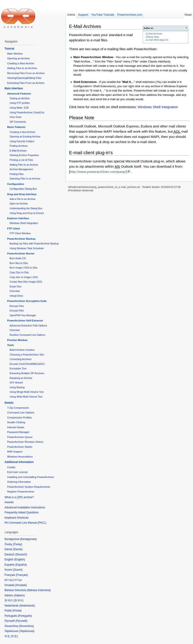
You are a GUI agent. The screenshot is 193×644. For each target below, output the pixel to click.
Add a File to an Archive (22, 199)
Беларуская (28, 539)
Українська (27, 631)
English (20, 559)
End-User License (17, 472)
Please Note (153, 37)
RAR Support (15, 452)
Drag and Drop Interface (22, 194)
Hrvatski (21, 585)
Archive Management (21, 169)
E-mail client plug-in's (157, 40)
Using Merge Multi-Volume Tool (27, 392)
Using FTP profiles (20, 103)
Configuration (16, 184)
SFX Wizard (16, 383)
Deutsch (21, 554)
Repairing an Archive (21, 378)
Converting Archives (20, 359)
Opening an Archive (18, 58)
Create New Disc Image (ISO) (26, 282)
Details (9, 403)
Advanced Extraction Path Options (28, 326)
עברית (9, 580)
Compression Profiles (19, 418)
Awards (9, 502)
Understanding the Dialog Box (26, 208)
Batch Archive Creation (22, 350)
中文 (14, 636)
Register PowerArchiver (21, 492)
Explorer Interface (18, 218)
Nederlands (27, 606)
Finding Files (16, 174)
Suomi (18, 570)
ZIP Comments (18, 122)
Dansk (18, 549)
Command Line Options (21, 413)
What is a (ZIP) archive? (19, 497)
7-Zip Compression (18, 408)
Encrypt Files (17, 311)
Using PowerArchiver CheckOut (27, 112)
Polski (17, 611)
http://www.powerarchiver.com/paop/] (98, 172)
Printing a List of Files (21, 160)
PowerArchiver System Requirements (28, 487)
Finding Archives (19, 146)
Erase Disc (15, 286)
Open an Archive (19, 204)
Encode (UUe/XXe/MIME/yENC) (27, 364)
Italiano (19, 595)
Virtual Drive (16, 296)
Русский (21, 621)
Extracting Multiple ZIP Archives (27, 373)
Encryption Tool (18, 368)
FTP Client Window (20, 233)
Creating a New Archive (21, 63)
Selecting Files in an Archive (25, 179)
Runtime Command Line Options (27, 335)
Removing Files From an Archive (26, 73)
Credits (11, 467)
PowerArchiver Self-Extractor (25, 321)
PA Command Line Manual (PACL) (25, 523)
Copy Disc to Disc (19, 272)
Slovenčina (26, 626)
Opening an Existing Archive (25, 137)
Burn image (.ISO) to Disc (24, 268)
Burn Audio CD (18, 258)
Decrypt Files (17, 306)
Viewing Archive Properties (24, 155)
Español (21, 565)
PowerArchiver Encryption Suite (27, 301)
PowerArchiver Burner (21, 254)
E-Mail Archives (154, 34)
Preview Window (17, 340)
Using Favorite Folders (22, 141)
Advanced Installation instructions (25, 507)
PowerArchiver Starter (20, 447)
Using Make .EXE (19, 108)
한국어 (18, 600)
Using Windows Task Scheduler (27, 248)
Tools (10, 345)
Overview (15, 291)
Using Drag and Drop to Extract (27, 213)
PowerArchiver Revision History (25, 442)
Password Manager (18, 432)
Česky (18, 544)
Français (22, 575)
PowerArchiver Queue (20, 437)
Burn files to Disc (19, 263)
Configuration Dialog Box (23, 189)
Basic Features (16, 127)
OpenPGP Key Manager (23, 315)
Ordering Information (19, 482)
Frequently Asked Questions (22, 512)
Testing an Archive (20, 98)
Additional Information (19, 462)
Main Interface (14, 88)
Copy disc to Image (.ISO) (24, 277)
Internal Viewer (16, 427)
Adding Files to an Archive (22, 68)
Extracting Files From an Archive (26, 83)
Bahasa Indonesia (39, 590)
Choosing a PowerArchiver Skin (27, 355)
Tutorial (9, 49)
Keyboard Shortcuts (16, 518)
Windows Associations (20, 457)
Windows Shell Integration (158, 107)
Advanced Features (19, 94)
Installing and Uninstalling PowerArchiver (30, 477)
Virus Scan (15, 117)
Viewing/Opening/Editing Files (24, 78)
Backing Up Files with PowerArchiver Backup (34, 244)
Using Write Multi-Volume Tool (26, 397)
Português (25, 616)
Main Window (15, 54)
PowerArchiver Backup (21, 239)
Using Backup (17, 387)
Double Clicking (16, 422)
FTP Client (13, 229)
